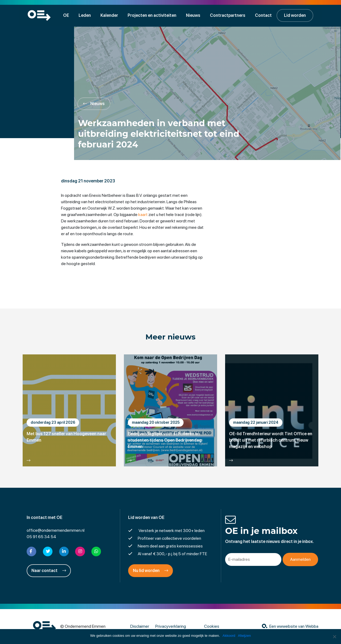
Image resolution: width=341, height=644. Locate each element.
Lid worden (296, 15)
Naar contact (49, 571)
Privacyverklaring (171, 627)
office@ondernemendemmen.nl (56, 531)
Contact (264, 15)
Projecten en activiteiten (153, 15)
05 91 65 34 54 (41, 537)
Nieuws (194, 15)
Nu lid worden (151, 571)
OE (67, 15)
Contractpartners (228, 15)
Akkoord (229, 636)
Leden (86, 15)
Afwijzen (244, 636)
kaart (143, 215)
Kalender (110, 15)
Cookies (212, 627)
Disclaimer (140, 627)
